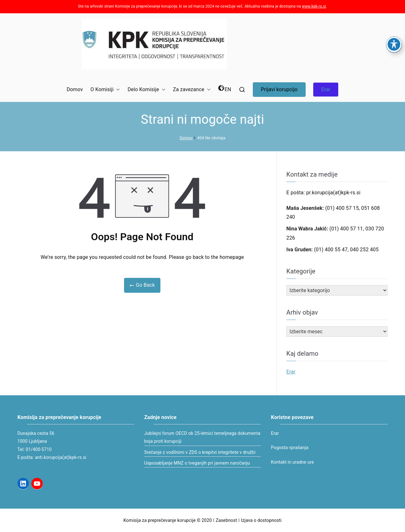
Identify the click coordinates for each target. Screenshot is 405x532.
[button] (117, 90)
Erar (326, 89)
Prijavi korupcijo (279, 89)
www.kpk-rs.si (314, 6)
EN (225, 89)
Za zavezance (192, 90)
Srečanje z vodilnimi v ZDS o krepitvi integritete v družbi (200, 452)
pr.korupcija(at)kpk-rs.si (333, 193)
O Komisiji (105, 90)
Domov (75, 89)
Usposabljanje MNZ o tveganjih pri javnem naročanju (197, 463)
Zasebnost (226, 520)
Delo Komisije (146, 90)
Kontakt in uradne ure (292, 462)
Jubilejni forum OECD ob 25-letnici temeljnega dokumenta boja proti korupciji (202, 437)
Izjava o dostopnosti (261, 520)
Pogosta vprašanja (290, 448)
